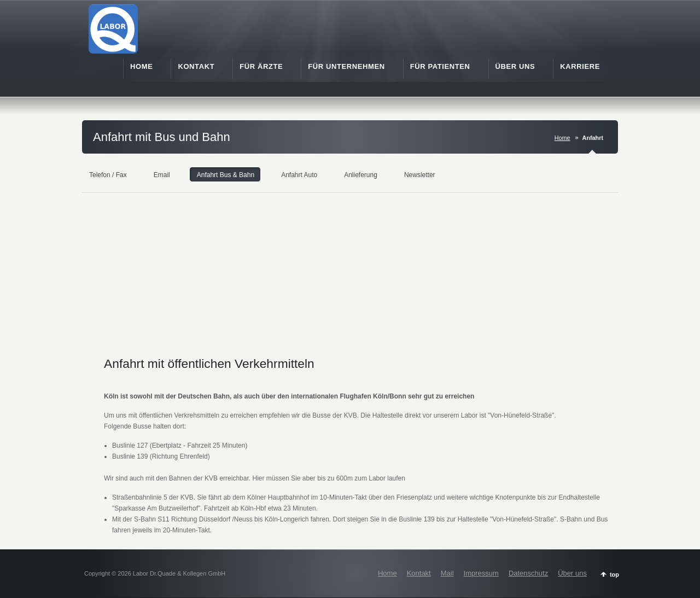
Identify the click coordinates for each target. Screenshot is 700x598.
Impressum (481, 573)
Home (562, 138)
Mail (447, 573)
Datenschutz (528, 573)
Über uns (572, 573)
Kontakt (419, 573)
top (614, 574)
